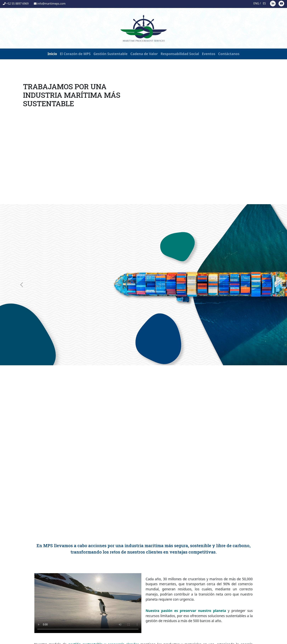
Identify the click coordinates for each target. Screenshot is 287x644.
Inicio (52, 54)
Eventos (209, 54)
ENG (256, 3)
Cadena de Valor (144, 54)
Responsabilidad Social (180, 54)
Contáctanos (229, 54)
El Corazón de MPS (75, 54)
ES (264, 3)
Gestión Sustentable (110, 54)
